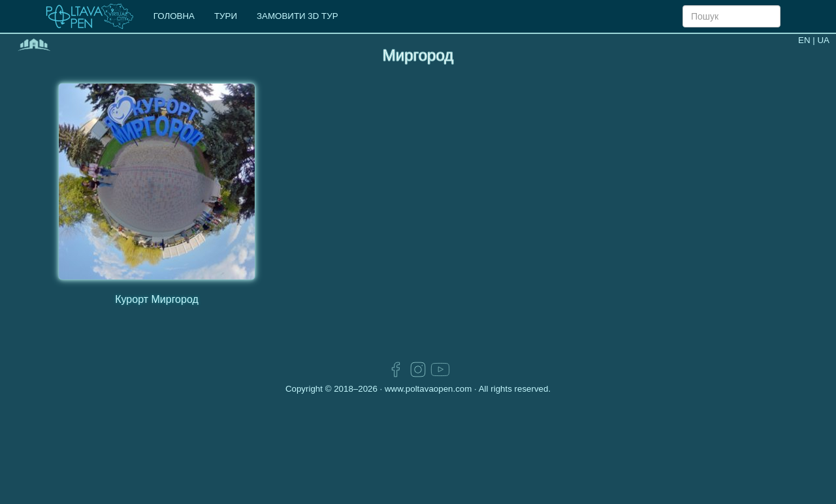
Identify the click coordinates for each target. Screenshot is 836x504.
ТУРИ (226, 16)
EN (804, 40)
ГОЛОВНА (174, 16)
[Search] (731, 16)
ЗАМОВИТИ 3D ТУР (297, 16)
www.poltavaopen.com (428, 389)
